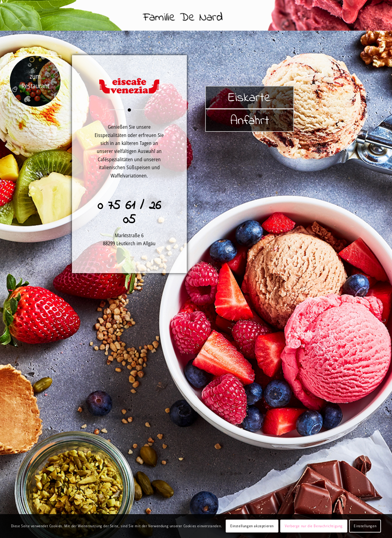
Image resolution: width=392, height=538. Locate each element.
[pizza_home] (35, 81)
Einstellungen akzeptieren (252, 526)
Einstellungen (365, 526)
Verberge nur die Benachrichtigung (314, 526)
